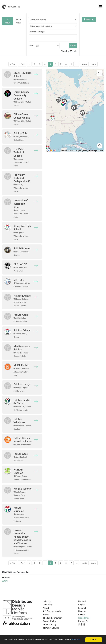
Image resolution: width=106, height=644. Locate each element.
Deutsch (82, 601)
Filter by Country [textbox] (38, 20)
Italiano (82, 614)
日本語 (82, 624)
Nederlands (84, 618)
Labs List (47, 601)
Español (82, 608)
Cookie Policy (49, 621)
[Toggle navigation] (100, 7)
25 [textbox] (38, 46)
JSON (5, 581)
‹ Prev (22, 64)
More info (9, 641)
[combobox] (53, 19)
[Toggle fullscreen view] (100, 73)
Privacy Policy (50, 624)
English (82, 604)
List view (7, 21)
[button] (73, 108)
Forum (46, 614)
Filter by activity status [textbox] (41, 26)
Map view (18, 21)
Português (83, 621)
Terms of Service (51, 628)
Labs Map (48, 604)
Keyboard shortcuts (68, 151)
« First (13, 64)
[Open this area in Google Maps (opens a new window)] (52, 150)
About (46, 608)
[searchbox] (30, 38)
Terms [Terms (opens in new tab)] (101, 151)
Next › (84, 64)
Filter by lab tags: (37, 32)
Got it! (94, 638)
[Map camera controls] (100, 146)
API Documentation (53, 611)
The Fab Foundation (53, 618)
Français (82, 611)
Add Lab (89, 19)
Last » (93, 64)
